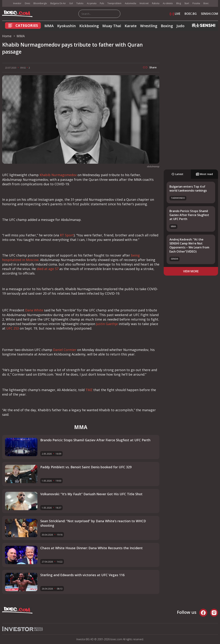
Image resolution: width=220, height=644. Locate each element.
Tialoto (80, 3)
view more (191, 271)
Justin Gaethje (107, 324)
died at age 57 (48, 269)
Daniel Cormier (65, 350)
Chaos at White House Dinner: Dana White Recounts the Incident (91, 548)
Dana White (34, 310)
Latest (177, 174)
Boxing (167, 26)
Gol (71, 3)
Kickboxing (89, 26)
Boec (206, 3)
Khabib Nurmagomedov (58, 175)
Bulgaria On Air (58, 3)
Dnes (27, 3)
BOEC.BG (191, 14)
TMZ (89, 390)
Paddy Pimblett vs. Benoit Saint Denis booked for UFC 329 (86, 467)
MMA (49, 26)
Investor (17, 3)
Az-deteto (168, 3)
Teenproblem (114, 3)
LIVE (175, 14)
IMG (7, 4)
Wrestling (149, 26)
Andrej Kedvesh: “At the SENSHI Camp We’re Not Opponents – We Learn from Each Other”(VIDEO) (189, 245)
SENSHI (174, 259)
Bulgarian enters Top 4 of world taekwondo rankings (188, 189)
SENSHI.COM (209, 14)
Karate (131, 26)
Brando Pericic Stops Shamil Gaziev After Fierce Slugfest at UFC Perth (189, 215)
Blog (179, 3)
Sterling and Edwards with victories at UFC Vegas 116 (82, 575)
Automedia (131, 3)
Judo (180, 26)
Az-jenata (92, 3)
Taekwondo (178, 198)
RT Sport (67, 235)
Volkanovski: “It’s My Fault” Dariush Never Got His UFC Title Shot (91, 494)
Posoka (196, 3)
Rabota (156, 3)
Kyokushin (66, 26)
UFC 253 (13, 328)
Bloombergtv (40, 3)
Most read (204, 174)
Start (187, 3)
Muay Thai (112, 26)
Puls (102, 3)
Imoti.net (144, 3)
